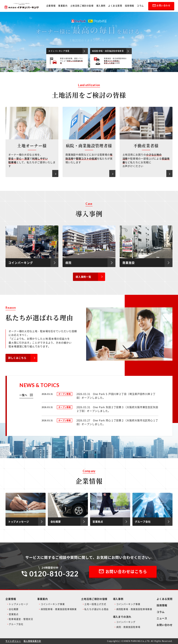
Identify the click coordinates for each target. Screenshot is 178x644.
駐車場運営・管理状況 (21, 619)
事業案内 (63, 6)
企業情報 (51, 6)
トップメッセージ (18, 604)
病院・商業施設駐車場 (128, 627)
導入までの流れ (122, 617)
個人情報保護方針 (32, 641)
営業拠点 (14, 614)
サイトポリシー (13, 641)
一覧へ (23, 395)
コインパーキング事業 (53, 604)
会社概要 (14, 609)
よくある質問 (115, 6)
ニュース (162, 618)
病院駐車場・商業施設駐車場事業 (59, 609)
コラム (140, 6)
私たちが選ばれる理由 (96, 609)
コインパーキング (126, 622)
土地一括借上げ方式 (95, 604)
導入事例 (101, 6)
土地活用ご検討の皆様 (82, 6)
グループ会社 (16, 624)
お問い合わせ (164, 625)
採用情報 (130, 6)
